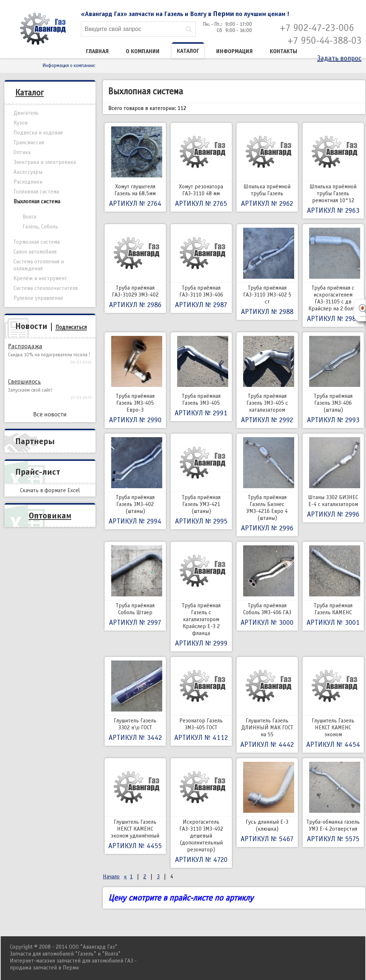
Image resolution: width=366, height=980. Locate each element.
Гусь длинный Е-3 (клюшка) (267, 803)
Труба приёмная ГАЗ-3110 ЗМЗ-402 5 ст (267, 272)
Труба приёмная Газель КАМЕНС (333, 586)
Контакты (284, 51)
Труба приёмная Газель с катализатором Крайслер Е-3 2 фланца (201, 597)
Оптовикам (50, 516)
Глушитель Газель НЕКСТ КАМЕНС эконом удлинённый (135, 806)
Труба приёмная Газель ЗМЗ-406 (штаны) (333, 380)
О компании (143, 51)
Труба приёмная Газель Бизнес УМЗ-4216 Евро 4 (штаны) (267, 485)
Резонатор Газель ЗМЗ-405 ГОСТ (201, 701)
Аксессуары (28, 172)
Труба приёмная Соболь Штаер (135, 586)
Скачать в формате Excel (50, 490)
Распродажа (25, 346)
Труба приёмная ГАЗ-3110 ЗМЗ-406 (201, 268)
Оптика (22, 152)
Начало (111, 877)
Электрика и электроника (45, 162)
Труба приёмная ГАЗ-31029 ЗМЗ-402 (135, 268)
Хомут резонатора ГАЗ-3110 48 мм (201, 167)
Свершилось (24, 382)
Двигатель (26, 113)
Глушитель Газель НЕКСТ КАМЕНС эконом (333, 705)
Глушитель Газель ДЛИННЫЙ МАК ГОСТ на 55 (267, 705)
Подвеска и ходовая (38, 133)
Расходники (28, 182)
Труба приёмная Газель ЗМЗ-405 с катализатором (267, 380)
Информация (234, 51)
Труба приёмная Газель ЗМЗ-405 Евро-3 (135, 380)
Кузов (21, 123)
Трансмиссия (29, 142)
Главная (97, 51)
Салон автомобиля (35, 252)
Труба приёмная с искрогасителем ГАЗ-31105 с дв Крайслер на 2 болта (333, 275)
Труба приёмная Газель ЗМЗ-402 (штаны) (135, 481)
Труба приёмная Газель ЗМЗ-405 (201, 377)
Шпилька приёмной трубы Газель (267, 167)
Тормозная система (37, 242)
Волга (29, 217)
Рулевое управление (38, 298)
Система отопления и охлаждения (39, 265)
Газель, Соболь (40, 227)
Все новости (50, 414)
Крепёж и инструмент (40, 278)
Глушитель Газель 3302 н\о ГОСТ (135, 701)
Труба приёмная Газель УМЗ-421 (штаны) (201, 481)
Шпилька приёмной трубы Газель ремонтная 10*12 (333, 171)
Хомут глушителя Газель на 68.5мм (135, 167)
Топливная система (36, 192)
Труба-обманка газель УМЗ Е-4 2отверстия (333, 803)
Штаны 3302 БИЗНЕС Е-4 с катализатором (333, 478)
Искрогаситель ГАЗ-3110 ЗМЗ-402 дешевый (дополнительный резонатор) (201, 813)
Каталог (188, 51)
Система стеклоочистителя (46, 288)
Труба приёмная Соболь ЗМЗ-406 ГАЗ (267, 586)
